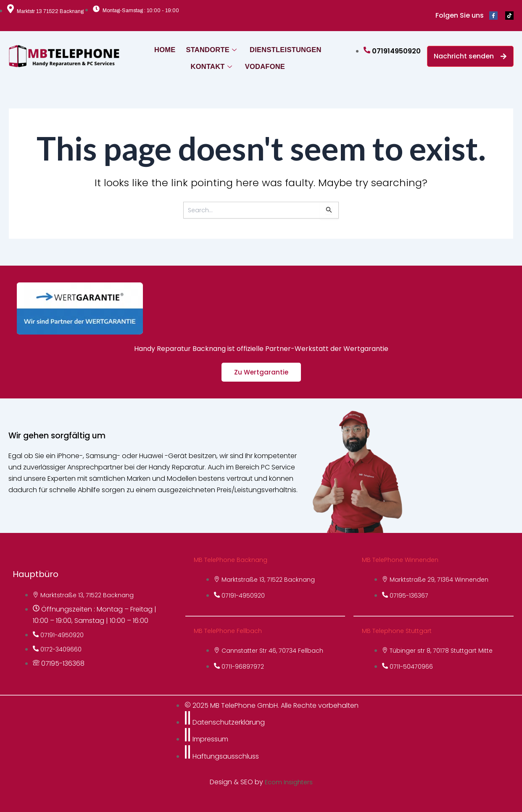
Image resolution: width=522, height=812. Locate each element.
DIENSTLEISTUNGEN (282, 48)
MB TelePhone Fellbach (231, 631)
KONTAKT (210, 65)
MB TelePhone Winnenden (404, 560)
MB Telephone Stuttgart (401, 631)
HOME (167, 48)
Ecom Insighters (289, 782)
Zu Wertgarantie (261, 372)
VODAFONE (262, 65)
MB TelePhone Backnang (234, 560)
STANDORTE (212, 48)
